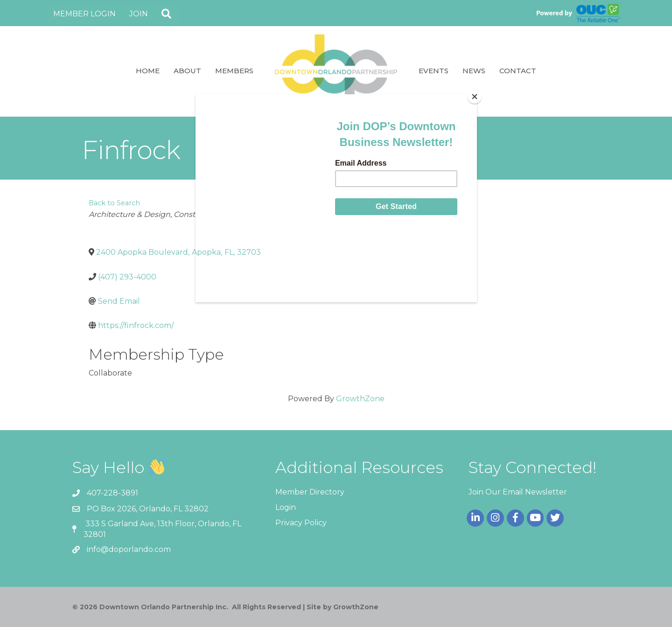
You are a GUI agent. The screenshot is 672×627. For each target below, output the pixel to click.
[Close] (475, 97)
